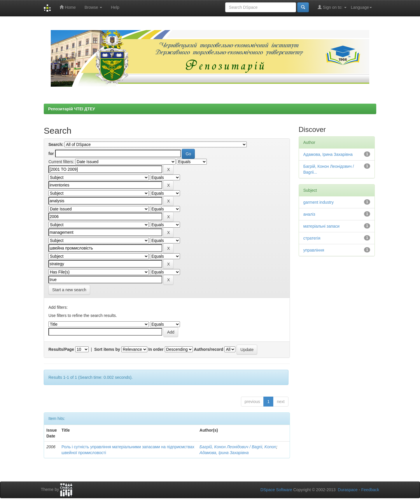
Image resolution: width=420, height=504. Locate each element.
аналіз (309, 214)
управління (314, 250)
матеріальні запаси (321, 226)
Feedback (370, 490)
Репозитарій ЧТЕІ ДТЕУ (72, 109)
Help (115, 7)
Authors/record (208, 349)
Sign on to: (332, 7)
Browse (93, 7)
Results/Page (61, 349)
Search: (56, 144)
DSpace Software (276, 490)
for (51, 154)
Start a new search (69, 290)
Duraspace (348, 490)
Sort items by (107, 349)
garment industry (318, 202)
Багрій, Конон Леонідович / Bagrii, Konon (238, 447)
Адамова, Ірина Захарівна (224, 453)
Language (361, 7)
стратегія (312, 238)
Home (68, 7)
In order (156, 349)
